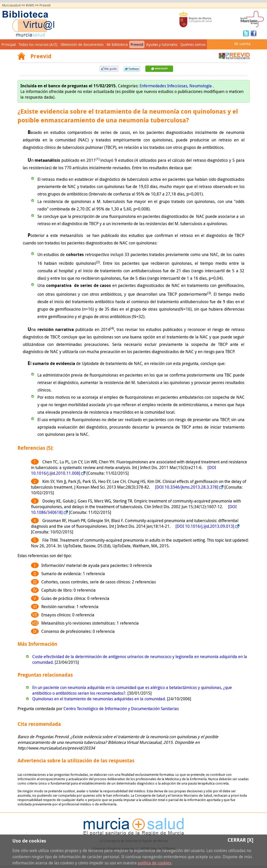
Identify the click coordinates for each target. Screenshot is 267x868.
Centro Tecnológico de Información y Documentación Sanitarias (121, 709)
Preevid (45, 5)
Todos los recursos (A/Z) (38, 44)
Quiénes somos (193, 44)
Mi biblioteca (117, 44)
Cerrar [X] (240, 840)
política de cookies (155, 863)
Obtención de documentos (82, 44)
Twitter (247, 33)
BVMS (30, 5)
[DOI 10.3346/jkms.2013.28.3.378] (187, 487)
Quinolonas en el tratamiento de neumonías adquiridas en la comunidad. (100, 699)
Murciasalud (11, 5)
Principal (9, 44)
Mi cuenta (242, 44)
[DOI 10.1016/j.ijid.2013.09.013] (205, 526)
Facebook (254, 33)
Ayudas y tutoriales (162, 44)
